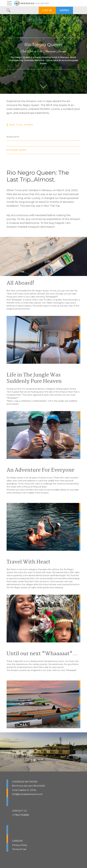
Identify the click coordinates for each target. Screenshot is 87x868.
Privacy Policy (20, 845)
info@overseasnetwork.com (27, 794)
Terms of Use (19, 849)
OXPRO (64, 10)
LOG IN (47, 10)
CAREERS (17, 841)
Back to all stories (20, 125)
